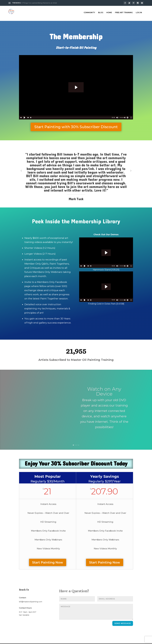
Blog (101, 11)
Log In (139, 11)
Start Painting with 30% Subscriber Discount (76, 122)
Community (89, 11)
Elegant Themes (25, 641)
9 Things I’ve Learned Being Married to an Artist (39, 3)
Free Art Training (124, 11)
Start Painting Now (48, 557)
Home (109, 11)
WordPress (46, 641)
